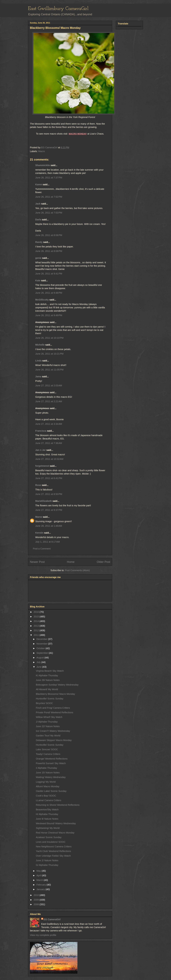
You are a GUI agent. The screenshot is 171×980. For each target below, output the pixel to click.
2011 (37, 635)
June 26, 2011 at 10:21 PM (49, 354)
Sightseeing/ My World (48, 828)
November (42, 644)
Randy (39, 242)
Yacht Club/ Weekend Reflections (53, 851)
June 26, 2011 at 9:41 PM (49, 274)
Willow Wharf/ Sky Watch (49, 717)
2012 (37, 630)
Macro (42, 151)
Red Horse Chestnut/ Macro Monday (55, 833)
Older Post (103, 562)
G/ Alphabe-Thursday (47, 865)
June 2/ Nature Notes (47, 860)
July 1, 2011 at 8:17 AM (47, 542)
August (40, 658)
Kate (38, 280)
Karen (39, 184)
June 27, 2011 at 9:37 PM (49, 510)
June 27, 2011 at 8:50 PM (49, 494)
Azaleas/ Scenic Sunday (49, 837)
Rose (38, 485)
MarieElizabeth (44, 501)
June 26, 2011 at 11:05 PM (49, 370)
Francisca (41, 431)
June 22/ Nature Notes (48, 726)
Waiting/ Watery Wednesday (51, 777)
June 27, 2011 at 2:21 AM (49, 401)
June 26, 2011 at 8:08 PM (49, 251)
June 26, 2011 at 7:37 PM (49, 178)
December (42, 639)
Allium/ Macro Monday (48, 786)
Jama (38, 376)
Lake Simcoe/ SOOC (47, 749)
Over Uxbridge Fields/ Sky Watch (53, 856)
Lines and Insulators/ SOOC (51, 842)
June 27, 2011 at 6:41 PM (49, 478)
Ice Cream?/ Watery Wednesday (53, 731)
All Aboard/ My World (47, 689)
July (39, 662)
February (42, 885)
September (43, 653)
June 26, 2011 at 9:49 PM (49, 315)
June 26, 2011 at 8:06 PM (49, 235)
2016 (37, 612)
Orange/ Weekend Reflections (52, 759)
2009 (37, 900)
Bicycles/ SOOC (44, 703)
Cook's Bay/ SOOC (46, 796)
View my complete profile (43, 935)
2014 (37, 621)
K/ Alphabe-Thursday (47, 675)
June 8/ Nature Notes (47, 819)
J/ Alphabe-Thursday (47, 722)
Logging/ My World (46, 782)
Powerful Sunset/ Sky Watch (51, 763)
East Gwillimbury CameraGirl (58, 9)
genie (38, 258)
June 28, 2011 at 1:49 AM (49, 526)
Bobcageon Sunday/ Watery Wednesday (57, 685)
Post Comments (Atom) (77, 570)
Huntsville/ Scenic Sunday (50, 699)
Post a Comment (42, 549)
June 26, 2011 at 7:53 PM (49, 213)
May (39, 871)
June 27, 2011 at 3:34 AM (49, 424)
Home (71, 562)
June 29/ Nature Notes (48, 680)
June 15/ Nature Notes (48, 773)
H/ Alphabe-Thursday (47, 814)
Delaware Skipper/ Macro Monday (54, 740)
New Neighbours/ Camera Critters (54, 847)
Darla (38, 220)
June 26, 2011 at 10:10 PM (49, 338)
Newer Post (37, 562)
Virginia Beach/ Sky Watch (50, 671)
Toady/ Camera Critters (48, 754)
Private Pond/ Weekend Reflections (55, 712)
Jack (38, 204)
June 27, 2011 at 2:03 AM (49, 386)
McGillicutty (42, 300)
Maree (39, 517)
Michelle (40, 345)
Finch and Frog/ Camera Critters (53, 708)
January (41, 889)
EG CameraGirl (52, 919)
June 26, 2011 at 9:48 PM (49, 293)
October (41, 648)
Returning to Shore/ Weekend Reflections (58, 805)
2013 (37, 626)
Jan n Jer (40, 450)
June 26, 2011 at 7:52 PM (49, 197)
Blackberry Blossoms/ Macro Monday (55, 694)
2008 (37, 904)
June (39, 667)
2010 (37, 895)
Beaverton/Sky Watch (47, 810)
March (40, 880)
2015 (37, 617)
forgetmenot (42, 466)
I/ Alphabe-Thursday (46, 768)
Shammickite (43, 165)
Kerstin (39, 533)
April (39, 875)
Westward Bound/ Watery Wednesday (56, 823)
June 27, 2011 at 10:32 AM (49, 459)
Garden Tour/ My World (48, 736)
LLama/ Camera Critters (49, 800)
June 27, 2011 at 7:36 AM (49, 443)
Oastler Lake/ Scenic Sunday (51, 791)
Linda (38, 361)
